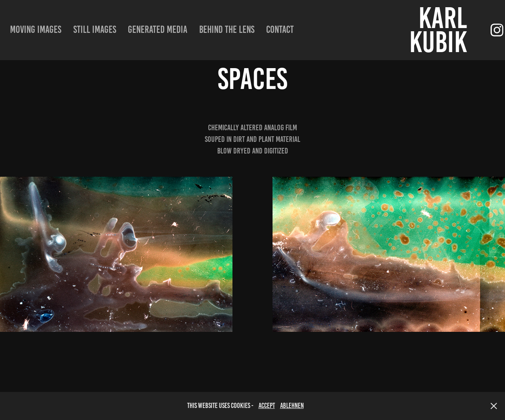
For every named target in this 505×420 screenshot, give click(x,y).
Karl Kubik (441, 30)
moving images (36, 29)
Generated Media (158, 29)
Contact (280, 29)
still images (95, 29)
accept (267, 406)
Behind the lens (227, 29)
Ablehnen (292, 406)
